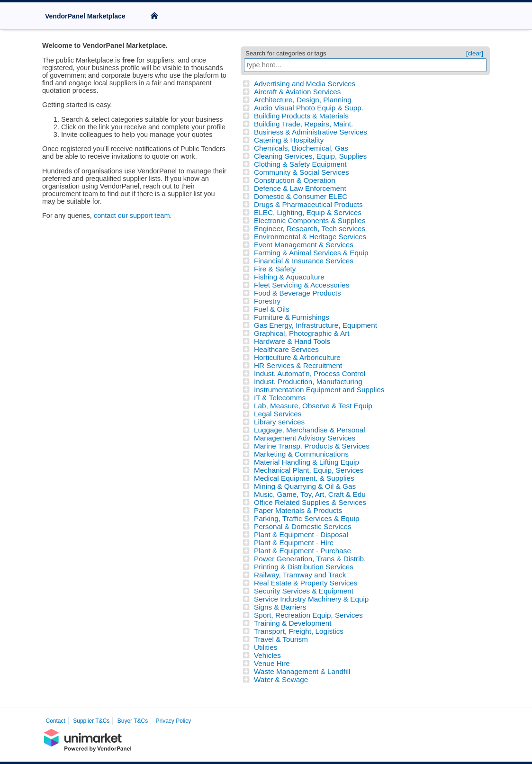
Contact (56, 721)
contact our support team (132, 216)
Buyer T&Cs (133, 721)
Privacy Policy (174, 721)
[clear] (475, 53)
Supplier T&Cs (91, 721)
